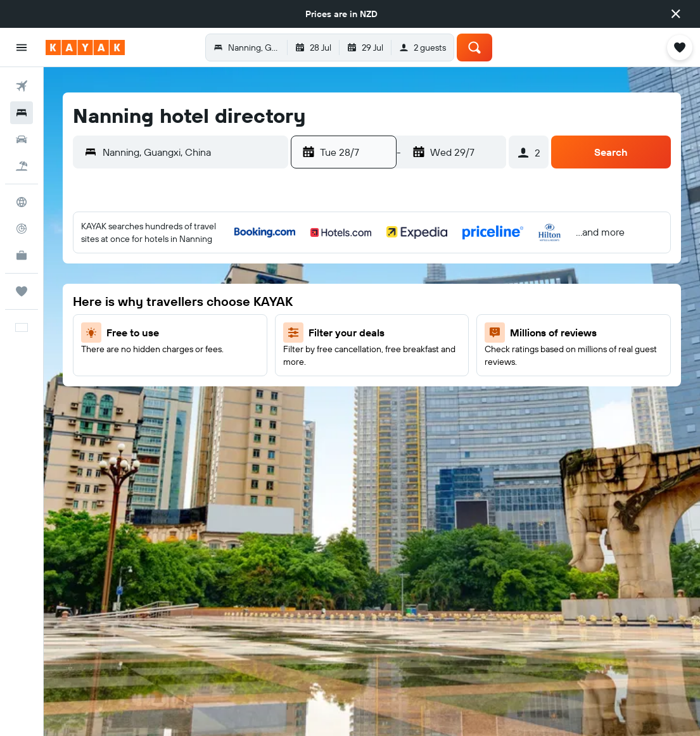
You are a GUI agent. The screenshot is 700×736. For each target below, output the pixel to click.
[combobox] (192, 152)
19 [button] (254, 331)
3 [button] (193, 270)
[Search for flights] (22, 86)
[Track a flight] (22, 229)
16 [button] (162, 331)
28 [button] (101, 392)
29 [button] (132, 392)
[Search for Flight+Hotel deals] (22, 166)
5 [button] (254, 270)
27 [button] (71, 392)
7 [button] (101, 301)
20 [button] (71, 362)
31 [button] (193, 392)
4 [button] (223, 270)
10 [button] (193, 301)
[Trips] (22, 291)
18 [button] (223, 331)
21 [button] (102, 362)
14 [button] (102, 331)
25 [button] (223, 362)
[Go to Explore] (22, 202)
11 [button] (223, 301)
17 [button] (193, 331)
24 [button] (193, 362)
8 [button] (132, 301)
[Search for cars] (22, 139)
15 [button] (132, 331)
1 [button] (132, 270)
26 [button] (253, 362)
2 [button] (162, 270)
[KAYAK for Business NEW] (22, 255)
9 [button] (162, 301)
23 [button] (162, 362)
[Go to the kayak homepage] (85, 48)
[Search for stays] (22, 113)
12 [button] (254, 301)
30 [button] (162, 392)
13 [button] (71, 331)
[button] (676, 14)
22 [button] (132, 362)
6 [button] (71, 301)
